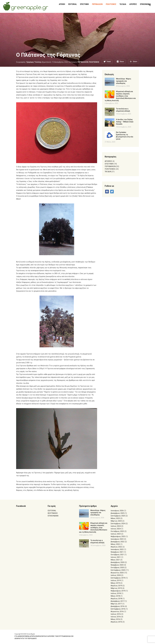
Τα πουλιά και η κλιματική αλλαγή (123, 110)
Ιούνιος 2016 (116, 617)
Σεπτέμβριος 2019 (118, 578)
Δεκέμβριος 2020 (117, 562)
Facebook (21, 506)
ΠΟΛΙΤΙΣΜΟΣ (111, 4)
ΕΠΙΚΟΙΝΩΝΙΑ (53, 516)
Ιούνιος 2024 (116, 529)
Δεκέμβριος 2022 (117, 542)
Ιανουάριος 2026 (117, 511)
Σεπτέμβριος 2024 (118, 524)
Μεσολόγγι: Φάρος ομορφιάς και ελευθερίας (124, 81)
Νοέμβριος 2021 (117, 552)
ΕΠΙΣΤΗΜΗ (84, 4)
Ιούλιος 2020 (116, 575)
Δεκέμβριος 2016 (117, 606)
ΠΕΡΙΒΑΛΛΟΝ (97, 4)
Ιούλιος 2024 (116, 526)
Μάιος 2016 (115, 619)
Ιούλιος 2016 (116, 614)
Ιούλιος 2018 (116, 593)
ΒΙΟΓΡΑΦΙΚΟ (53, 513)
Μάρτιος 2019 (116, 588)
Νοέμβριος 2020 (117, 565)
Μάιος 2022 (115, 544)
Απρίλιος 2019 (116, 586)
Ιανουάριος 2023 (117, 539)
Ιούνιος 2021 (116, 557)
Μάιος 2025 (115, 518)
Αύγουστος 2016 (117, 611)
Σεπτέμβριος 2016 (118, 609)
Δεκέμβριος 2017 (117, 601)
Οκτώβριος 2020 (117, 568)
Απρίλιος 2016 (116, 622)
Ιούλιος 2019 (116, 580)
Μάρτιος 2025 (116, 521)
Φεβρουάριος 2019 (118, 591)
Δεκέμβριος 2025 (117, 513)
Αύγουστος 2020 (117, 573)
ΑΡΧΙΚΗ (62, 4)
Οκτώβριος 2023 (117, 531)
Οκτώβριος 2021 (117, 555)
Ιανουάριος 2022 (117, 549)
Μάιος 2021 (115, 560)
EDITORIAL (73, 4)
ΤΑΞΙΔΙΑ (123, 4)
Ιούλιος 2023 (116, 534)
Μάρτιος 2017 (116, 604)
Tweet (109, 62)
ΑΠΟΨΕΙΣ (133, 4)
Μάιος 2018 (115, 596)
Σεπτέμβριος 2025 (118, 516)
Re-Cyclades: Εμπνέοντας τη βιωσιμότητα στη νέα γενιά (125, 136)
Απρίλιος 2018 (116, 599)
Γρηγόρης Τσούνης (34, 62)
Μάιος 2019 (115, 583)
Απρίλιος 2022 (116, 547)
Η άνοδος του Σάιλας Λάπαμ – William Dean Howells (125, 122)
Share (122, 62)
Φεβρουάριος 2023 (118, 536)
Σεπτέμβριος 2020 (118, 570)
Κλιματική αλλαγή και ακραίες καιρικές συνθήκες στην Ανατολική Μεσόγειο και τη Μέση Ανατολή (120, 96)
